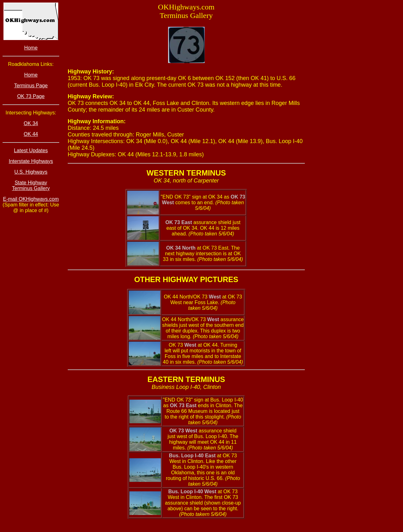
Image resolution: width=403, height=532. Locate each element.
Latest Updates (31, 150)
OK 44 (31, 134)
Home (31, 48)
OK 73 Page (31, 96)
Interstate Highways (31, 161)
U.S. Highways (31, 172)
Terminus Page (31, 86)
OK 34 (31, 123)
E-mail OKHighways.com (31, 199)
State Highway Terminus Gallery (31, 185)
